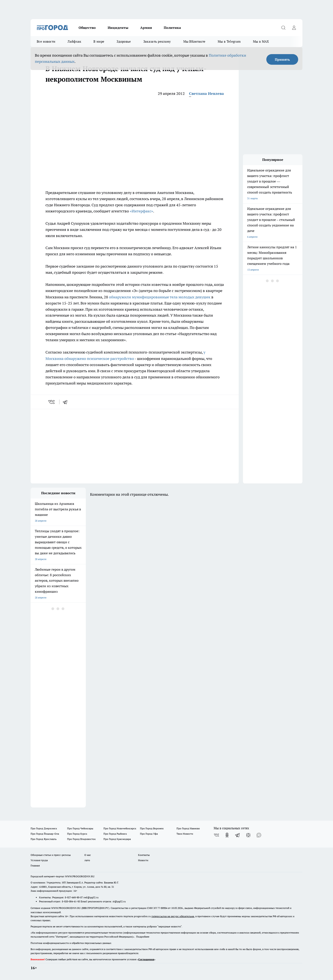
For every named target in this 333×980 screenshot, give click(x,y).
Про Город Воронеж (152, 828)
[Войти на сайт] (294, 28)
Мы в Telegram (229, 41)
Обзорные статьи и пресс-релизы (51, 855)
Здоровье (124, 41)
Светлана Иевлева (206, 93)
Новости (143, 860)
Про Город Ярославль (44, 839)
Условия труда (39, 860)
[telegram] (66, 402)
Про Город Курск (77, 834)
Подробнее (143, 937)
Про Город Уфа (149, 834)
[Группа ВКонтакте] (216, 835)
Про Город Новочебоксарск (120, 828)
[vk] (52, 402)
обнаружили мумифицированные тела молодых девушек (160, 297)
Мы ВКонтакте (194, 41)
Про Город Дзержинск (44, 828)
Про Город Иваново (188, 828)
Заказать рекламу (157, 41)
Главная (35, 866)
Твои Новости (185, 834)
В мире (99, 41)
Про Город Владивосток (81, 839)
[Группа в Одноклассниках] (227, 835)
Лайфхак (74, 41)
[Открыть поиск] (283, 28)
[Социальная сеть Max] (259, 835)
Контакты (144, 855)
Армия (146, 28)
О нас (88, 855)
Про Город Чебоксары (80, 828)
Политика (172, 28)
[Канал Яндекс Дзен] (248, 835)
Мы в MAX (261, 41)
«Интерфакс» (141, 211)
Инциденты (118, 28)
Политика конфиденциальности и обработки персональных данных (71, 943)
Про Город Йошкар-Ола (45, 834)
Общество (87, 28)
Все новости (46, 41)
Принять (282, 59)
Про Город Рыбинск (115, 834)
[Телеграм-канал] (238, 835)
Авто (87, 860)
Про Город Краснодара (117, 839)
